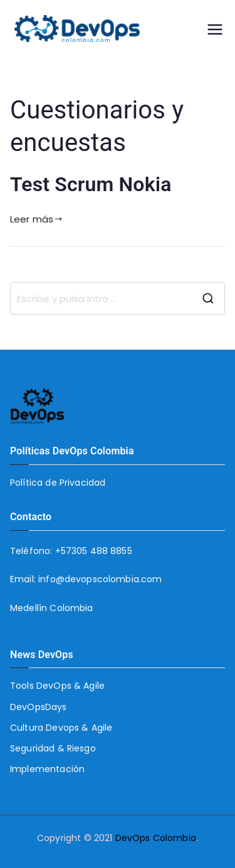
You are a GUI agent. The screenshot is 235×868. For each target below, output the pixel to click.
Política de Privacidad (58, 483)
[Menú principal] (215, 29)
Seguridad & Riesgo (53, 748)
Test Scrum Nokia (91, 184)
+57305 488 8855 (94, 551)
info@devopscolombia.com (100, 579)
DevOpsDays (39, 707)
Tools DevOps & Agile (57, 686)
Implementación (47, 769)
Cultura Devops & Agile (61, 728)
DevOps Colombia (156, 838)
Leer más (36, 219)
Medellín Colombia (52, 608)
